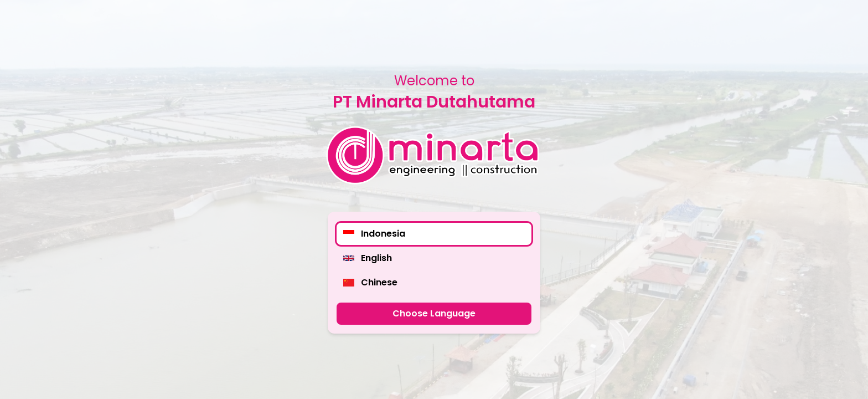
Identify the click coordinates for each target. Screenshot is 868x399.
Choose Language (434, 313)
